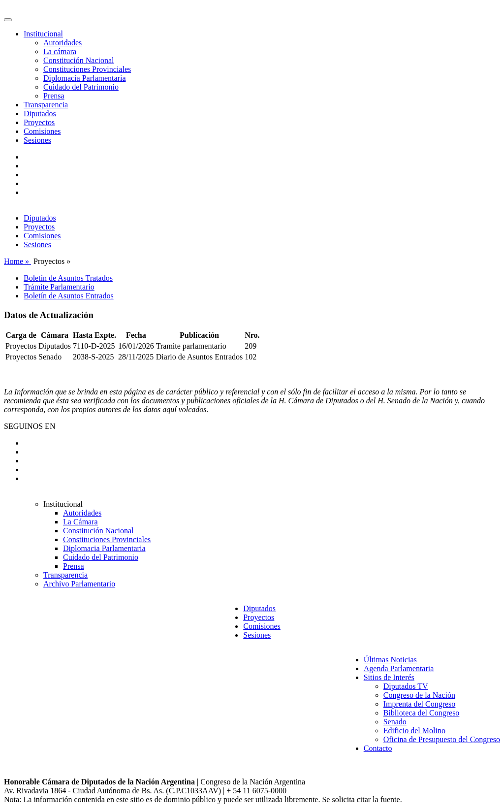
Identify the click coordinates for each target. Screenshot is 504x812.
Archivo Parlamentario (79, 584)
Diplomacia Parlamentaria (84, 78)
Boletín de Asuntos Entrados (69, 296)
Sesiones (37, 140)
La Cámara (80, 522)
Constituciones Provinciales (87, 69)
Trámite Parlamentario (59, 287)
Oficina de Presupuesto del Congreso (442, 739)
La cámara (60, 51)
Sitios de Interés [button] (389, 677)
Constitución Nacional (79, 60)
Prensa (54, 96)
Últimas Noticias (390, 660)
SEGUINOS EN (30, 426)
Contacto (378, 748)
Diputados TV (406, 686)
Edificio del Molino (414, 731)
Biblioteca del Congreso (422, 713)
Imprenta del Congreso (420, 704)
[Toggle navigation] (8, 20)
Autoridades (63, 43)
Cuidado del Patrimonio (81, 87)
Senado (395, 722)
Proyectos (39, 122)
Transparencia (46, 105)
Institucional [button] (43, 34)
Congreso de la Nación (419, 695)
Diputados (40, 114)
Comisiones (42, 131)
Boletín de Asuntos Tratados (68, 278)
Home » (17, 261)
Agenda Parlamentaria (399, 668)
